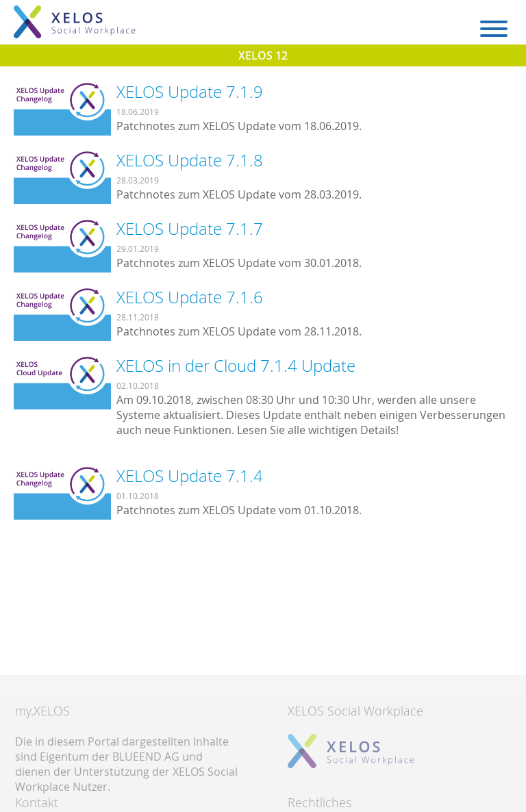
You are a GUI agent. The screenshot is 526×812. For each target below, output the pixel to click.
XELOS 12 (263, 55)
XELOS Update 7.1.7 (190, 229)
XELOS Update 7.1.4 (190, 476)
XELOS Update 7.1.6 (190, 297)
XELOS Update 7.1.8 (190, 160)
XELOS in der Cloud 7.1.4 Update (236, 366)
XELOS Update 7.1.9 (190, 92)
